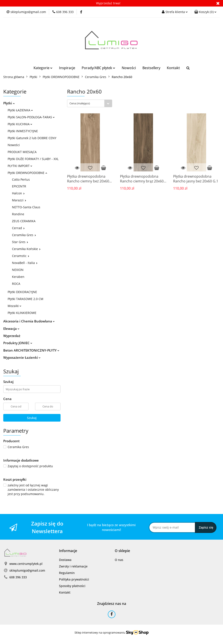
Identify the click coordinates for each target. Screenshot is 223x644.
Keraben (18, 277)
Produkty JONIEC (18, 343)
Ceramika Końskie (26, 249)
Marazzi (19, 200)
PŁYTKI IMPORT (20, 166)
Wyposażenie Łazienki (22, 357)
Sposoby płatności (72, 586)
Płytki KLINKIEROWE (22, 313)
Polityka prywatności (74, 579)
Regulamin (67, 573)
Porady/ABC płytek (98, 68)
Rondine (18, 214)
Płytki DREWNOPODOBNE (27, 173)
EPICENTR (19, 186)
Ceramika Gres (24, 235)
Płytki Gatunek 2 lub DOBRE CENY (32, 138)
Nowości (129, 68)
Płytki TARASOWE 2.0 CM (25, 299)
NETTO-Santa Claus (26, 207)
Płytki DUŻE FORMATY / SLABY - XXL (33, 159)
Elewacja (11, 329)
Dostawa (65, 560)
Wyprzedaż (12, 336)
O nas (119, 560)
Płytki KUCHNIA (20, 124)
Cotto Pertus (21, 179)
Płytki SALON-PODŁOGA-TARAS (31, 117)
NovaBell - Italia (25, 263)
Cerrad (18, 228)
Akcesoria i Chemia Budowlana (29, 321)
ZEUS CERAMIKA (24, 221)
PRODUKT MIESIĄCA (22, 152)
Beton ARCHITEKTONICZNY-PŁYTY (31, 350)
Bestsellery (151, 68)
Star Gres (20, 242)
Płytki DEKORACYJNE (22, 292)
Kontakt (173, 68)
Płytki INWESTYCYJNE (23, 131)
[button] (205, 12)
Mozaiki (14, 306)
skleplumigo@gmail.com (27, 570)
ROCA (16, 284)
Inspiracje (67, 68)
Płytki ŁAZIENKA (20, 110)
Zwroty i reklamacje (73, 566)
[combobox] (90, 103)
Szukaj (32, 418)
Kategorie (43, 68)
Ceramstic (21, 256)
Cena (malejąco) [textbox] (80, 103)
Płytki (9, 103)
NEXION (18, 270)
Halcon (18, 193)
